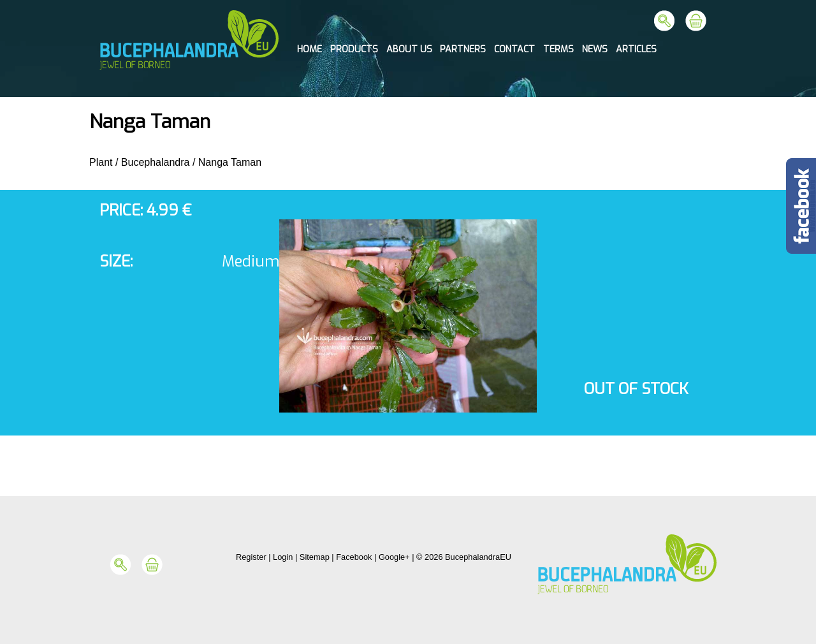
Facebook (354, 557)
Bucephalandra (156, 162)
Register (251, 557)
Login (283, 557)
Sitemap (315, 557)
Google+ (394, 557)
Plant (101, 162)
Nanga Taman (230, 162)
